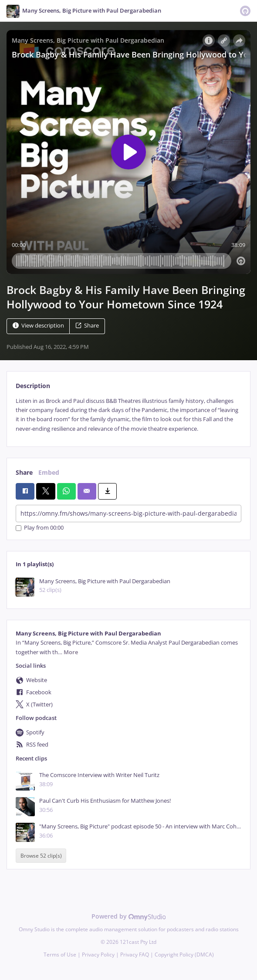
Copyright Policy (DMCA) (184, 955)
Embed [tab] (49, 472)
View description (38, 326)
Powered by (129, 916)
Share (87, 326)
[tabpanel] (128, 415)
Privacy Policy (98, 955)
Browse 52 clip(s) (41, 856)
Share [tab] (24, 472)
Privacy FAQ (135, 955)
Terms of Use (60, 955)
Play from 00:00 (40, 528)
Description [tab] (33, 386)
